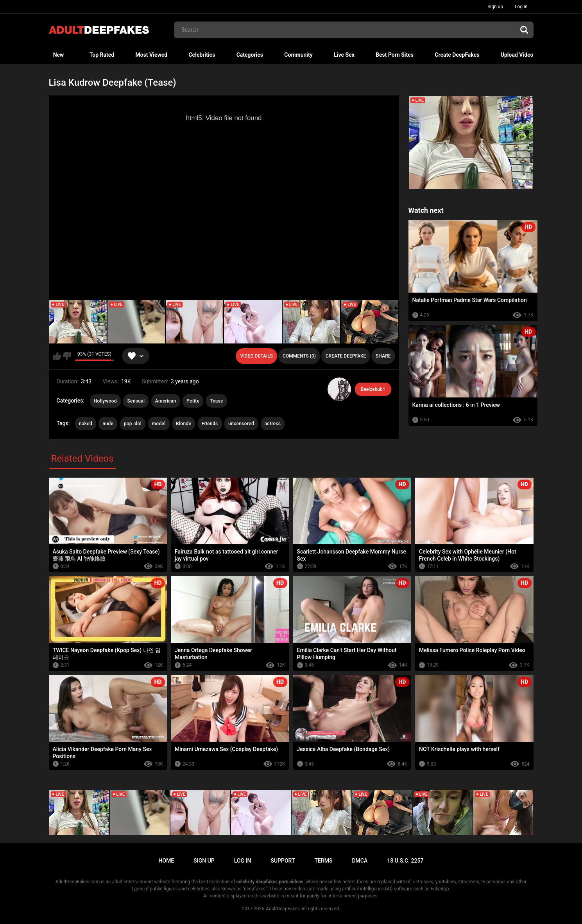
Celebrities (202, 55)
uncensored (241, 424)
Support (283, 861)
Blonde (184, 424)
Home (167, 861)
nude (108, 424)
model (159, 424)
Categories (250, 55)
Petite (193, 401)
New (59, 55)
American (166, 401)
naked (86, 424)
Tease (217, 401)
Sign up (495, 7)
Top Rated (102, 55)
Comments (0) (299, 356)
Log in (521, 7)
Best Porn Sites (395, 55)
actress (273, 424)
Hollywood (105, 401)
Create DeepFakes (457, 55)
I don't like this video (67, 356)
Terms (323, 861)
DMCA (360, 861)
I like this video (57, 356)
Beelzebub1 (373, 389)
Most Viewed (151, 55)
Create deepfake (346, 356)
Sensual (136, 401)
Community (298, 55)
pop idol (133, 424)
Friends (210, 424)
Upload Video (517, 55)
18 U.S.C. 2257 (405, 861)
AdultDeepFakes (283, 909)
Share (383, 356)
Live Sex (344, 55)
